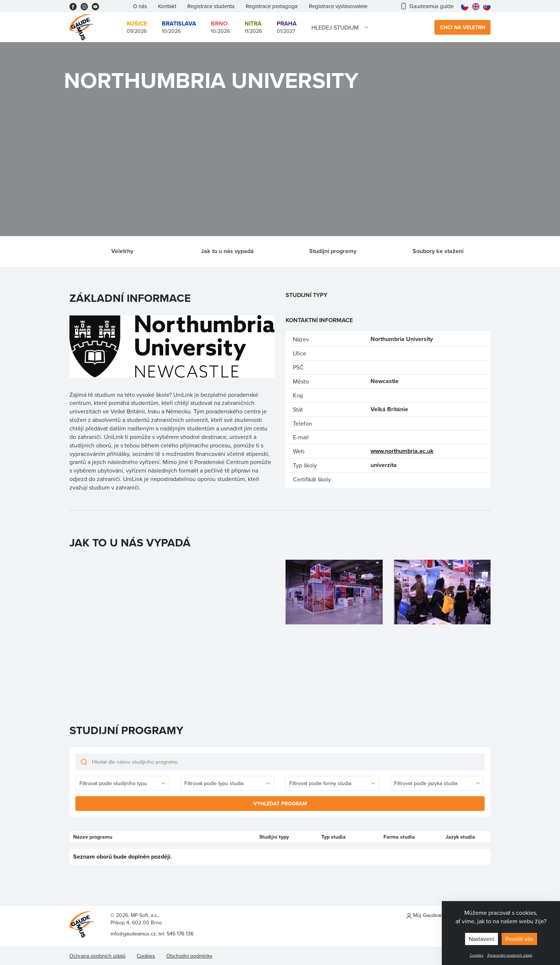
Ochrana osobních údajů (98, 956)
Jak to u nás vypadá (227, 251)
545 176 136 (180, 934)
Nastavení (482, 939)
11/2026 (253, 27)
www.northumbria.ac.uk (402, 451)
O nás (140, 6)
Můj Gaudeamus (428, 915)
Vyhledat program (280, 804)
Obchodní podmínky (189, 956)
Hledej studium (335, 27)
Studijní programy (333, 251)
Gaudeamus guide (428, 6)
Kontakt (167, 6)
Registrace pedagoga (272, 6)
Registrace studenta (211, 6)
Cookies (477, 955)
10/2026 (179, 27)
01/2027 (287, 27)
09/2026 (137, 27)
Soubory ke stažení (438, 251)
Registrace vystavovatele (338, 6)
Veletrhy (122, 251)
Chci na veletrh (462, 27)
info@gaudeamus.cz (133, 934)
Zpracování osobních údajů (510, 955)
